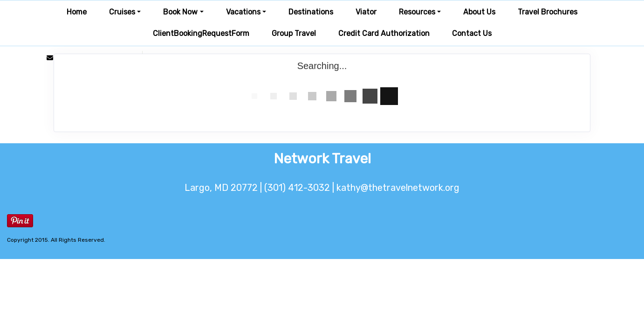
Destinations (311, 12)
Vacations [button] (243, 12)
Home (77, 12)
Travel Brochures (548, 12)
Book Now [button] (180, 12)
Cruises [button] (122, 12)
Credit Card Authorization (384, 33)
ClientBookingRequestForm (201, 33)
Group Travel (294, 33)
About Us (479, 12)
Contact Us (472, 33)
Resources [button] (417, 12)
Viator (366, 12)
